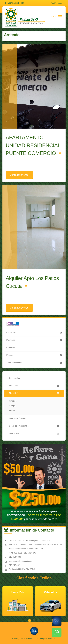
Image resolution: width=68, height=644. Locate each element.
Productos (11, 340)
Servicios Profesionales (19, 426)
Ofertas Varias (15, 433)
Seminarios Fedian (16, 3)
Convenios (11, 333)
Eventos (10, 355)
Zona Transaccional (15, 363)
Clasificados (12, 348)
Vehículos (13, 386)
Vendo (12, 411)
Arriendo (13, 401)
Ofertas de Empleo (17, 418)
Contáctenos (57, 3)
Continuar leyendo (19, 175)
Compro (13, 406)
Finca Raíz (14, 393)
